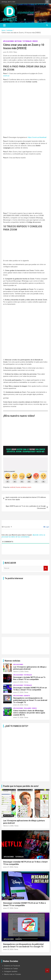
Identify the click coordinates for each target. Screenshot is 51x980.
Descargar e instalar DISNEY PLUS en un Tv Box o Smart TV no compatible (30, 689)
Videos (35, 41)
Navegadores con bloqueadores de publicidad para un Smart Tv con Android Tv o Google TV (30, 700)
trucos (18, 487)
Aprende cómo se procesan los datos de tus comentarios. (23, 536)
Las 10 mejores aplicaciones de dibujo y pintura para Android (30, 668)
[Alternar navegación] (4, 25)
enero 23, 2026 (18, 705)
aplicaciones (9, 41)
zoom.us (6, 76)
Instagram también (11, 971)
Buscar (46, 568)
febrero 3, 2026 (18, 672)
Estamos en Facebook (12, 966)
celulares (27, 708)
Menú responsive (47, 2)
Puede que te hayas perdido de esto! (21, 786)
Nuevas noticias (12, 661)
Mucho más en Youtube (13, 974)
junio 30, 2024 (8, 52)
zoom (29, 487)
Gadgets (27, 696)
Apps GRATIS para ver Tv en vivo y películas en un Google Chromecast (26, 507)
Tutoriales (27, 41)
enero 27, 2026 (18, 682)
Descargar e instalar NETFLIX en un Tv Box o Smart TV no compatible (29, 678)
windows (24, 487)
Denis (27, 672)
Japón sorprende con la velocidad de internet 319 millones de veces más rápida (26, 498)
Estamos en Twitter (11, 969)
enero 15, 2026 (18, 717)
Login (46, 527)
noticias (18, 41)
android (13, 487)
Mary (15, 52)
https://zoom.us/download (37, 137)
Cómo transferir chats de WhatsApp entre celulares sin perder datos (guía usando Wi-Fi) (29, 713)
